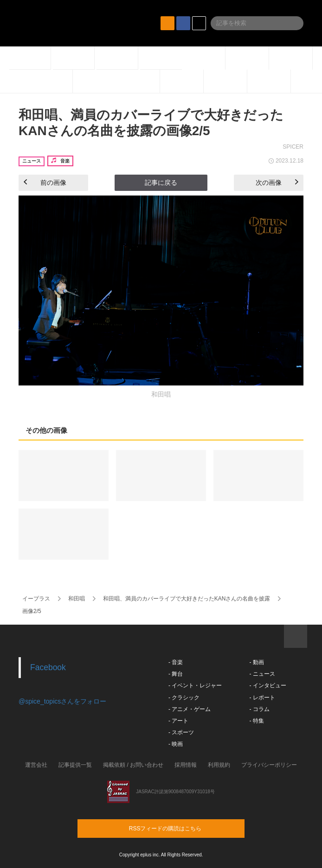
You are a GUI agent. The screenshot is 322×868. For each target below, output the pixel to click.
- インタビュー (267, 685)
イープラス (36, 599)
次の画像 (277, 183)
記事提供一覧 (75, 765)
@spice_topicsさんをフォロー (62, 701)
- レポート (262, 698)
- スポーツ (181, 732)
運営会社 (36, 765)
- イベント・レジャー (195, 685)
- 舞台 (176, 674)
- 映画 (176, 744)
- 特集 (256, 721)
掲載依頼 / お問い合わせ (133, 765)
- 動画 (256, 662)
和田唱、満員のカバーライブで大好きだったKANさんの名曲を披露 (187, 599)
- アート (178, 721)
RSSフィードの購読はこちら (179, 828)
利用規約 (219, 765)
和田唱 (77, 599)
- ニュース (262, 674)
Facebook (48, 667)
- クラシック (184, 698)
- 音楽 (176, 662)
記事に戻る (161, 183)
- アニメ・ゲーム (190, 709)
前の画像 (45, 183)
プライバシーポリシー (269, 765)
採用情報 (186, 765)
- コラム (259, 709)
